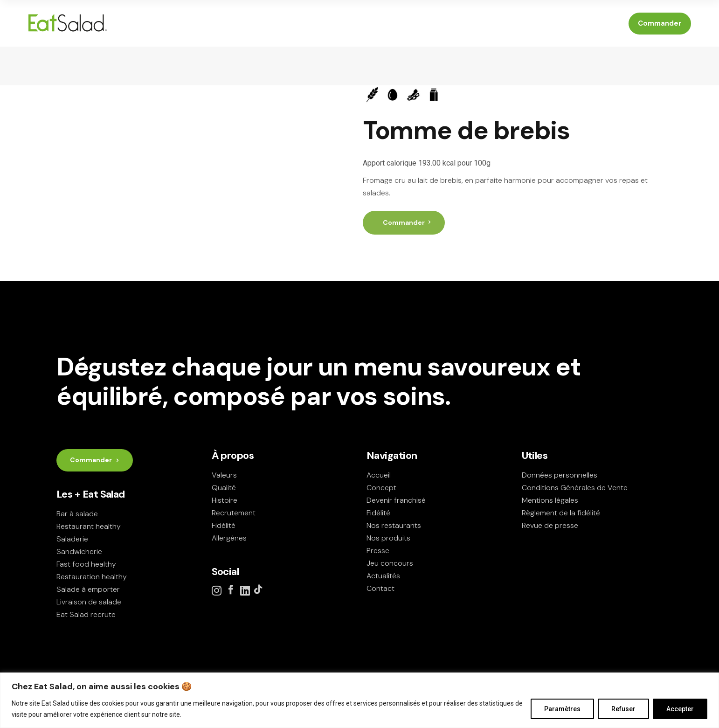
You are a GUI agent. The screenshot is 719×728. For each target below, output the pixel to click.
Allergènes (229, 538)
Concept (381, 488)
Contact (380, 588)
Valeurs (224, 475)
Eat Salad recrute (86, 614)
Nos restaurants (394, 525)
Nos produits (388, 538)
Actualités (383, 576)
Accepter (680, 709)
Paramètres (562, 709)
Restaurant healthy (89, 526)
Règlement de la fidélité (561, 513)
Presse (378, 551)
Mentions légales (550, 500)
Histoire (225, 500)
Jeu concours (390, 563)
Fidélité (224, 525)
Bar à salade (77, 514)
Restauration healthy (92, 577)
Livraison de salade (89, 602)
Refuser (623, 709)
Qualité (224, 488)
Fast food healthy (86, 564)
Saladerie (72, 539)
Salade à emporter (88, 589)
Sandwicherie (79, 551)
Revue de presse (550, 525)
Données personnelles (560, 475)
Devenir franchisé (396, 500)
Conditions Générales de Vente (575, 488)
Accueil (379, 475)
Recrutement (234, 513)
